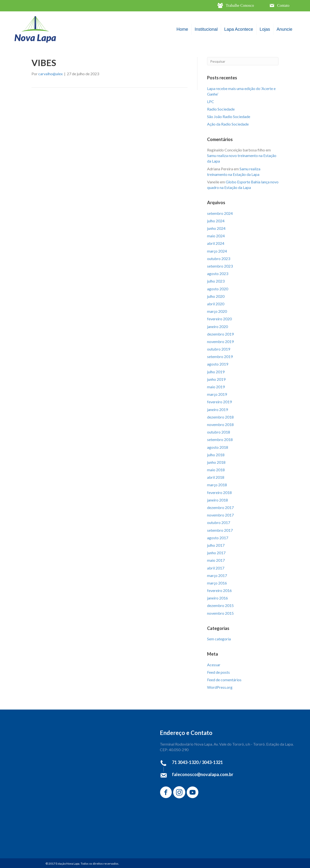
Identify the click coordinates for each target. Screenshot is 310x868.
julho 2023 (216, 281)
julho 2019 (216, 372)
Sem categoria (219, 639)
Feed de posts (218, 672)
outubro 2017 (219, 522)
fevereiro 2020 (219, 319)
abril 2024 (216, 243)
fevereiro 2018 (219, 492)
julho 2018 (216, 455)
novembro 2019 (220, 341)
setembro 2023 (220, 266)
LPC (211, 101)
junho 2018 (216, 462)
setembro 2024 (220, 213)
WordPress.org (220, 687)
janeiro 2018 (217, 500)
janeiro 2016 (217, 598)
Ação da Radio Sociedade (228, 124)
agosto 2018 (218, 447)
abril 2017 (216, 568)
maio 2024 (216, 236)
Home (182, 29)
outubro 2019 (219, 349)
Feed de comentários (224, 680)
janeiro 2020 (217, 326)
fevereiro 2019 (219, 402)
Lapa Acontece (239, 29)
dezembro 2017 (220, 507)
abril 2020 (216, 304)
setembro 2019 (220, 356)
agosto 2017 (218, 538)
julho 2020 (216, 296)
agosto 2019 (218, 364)
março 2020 (217, 311)
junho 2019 (216, 379)
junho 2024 (216, 228)
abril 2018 (216, 477)
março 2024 (217, 251)
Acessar (214, 665)
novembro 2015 (220, 613)
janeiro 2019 (217, 409)
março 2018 (217, 485)
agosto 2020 (218, 289)
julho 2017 (216, 545)
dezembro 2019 (220, 334)
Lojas (265, 29)
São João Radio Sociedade (229, 116)
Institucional (206, 29)
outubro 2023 (219, 258)
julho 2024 (216, 221)
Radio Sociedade (221, 109)
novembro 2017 (220, 515)
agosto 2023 (218, 273)
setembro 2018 (220, 439)
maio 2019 (216, 387)
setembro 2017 (220, 530)
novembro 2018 (220, 424)
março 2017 (217, 575)
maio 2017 (216, 560)
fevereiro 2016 (219, 590)
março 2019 (217, 394)
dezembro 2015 (220, 605)
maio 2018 (216, 470)
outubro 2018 (219, 432)
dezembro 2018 (220, 417)
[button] (236, 6)
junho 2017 (216, 553)
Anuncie (284, 29)
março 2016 (217, 583)
